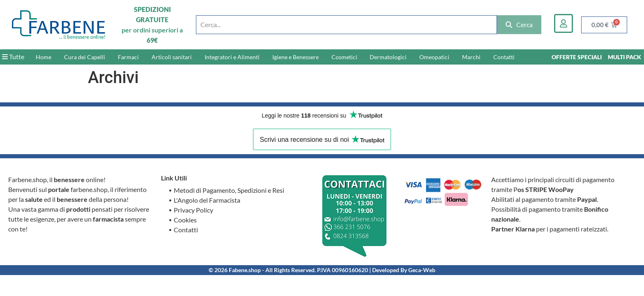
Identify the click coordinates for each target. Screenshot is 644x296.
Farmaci (128, 57)
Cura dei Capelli (85, 57)
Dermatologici (388, 57)
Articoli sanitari (172, 57)
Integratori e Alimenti (232, 57)
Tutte (13, 57)
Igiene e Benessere (296, 57)
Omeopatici (434, 57)
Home (44, 57)
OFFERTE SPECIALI (577, 57)
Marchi (471, 57)
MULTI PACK (624, 57)
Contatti (504, 57)
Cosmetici (344, 57)
